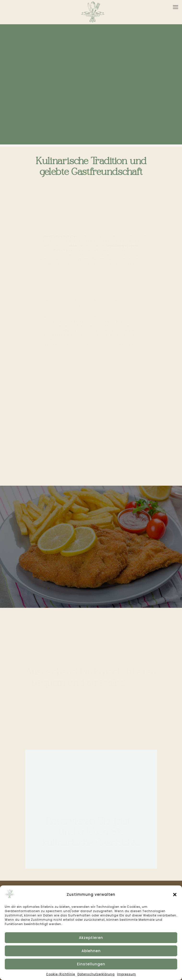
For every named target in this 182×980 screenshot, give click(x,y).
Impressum (126, 974)
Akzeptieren (91, 938)
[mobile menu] (176, 7)
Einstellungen (91, 964)
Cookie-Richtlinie (61, 974)
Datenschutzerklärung (96, 974)
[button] (175, 895)
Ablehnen (91, 951)
